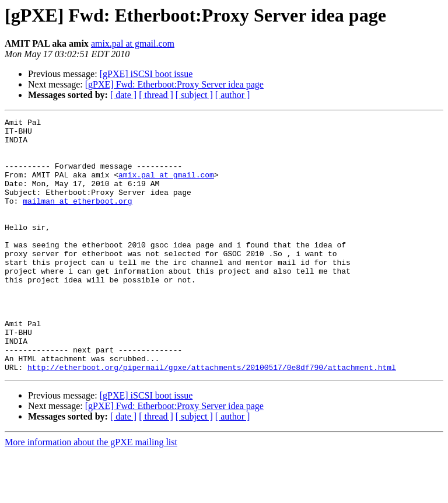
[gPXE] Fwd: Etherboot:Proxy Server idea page (174, 84)
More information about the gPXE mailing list (91, 493)
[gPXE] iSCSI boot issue (146, 74)
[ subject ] (194, 95)
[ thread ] (156, 95)
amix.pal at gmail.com (133, 43)
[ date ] (123, 95)
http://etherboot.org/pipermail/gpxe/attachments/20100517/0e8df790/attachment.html (212, 418)
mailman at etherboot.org (77, 218)
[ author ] (233, 95)
